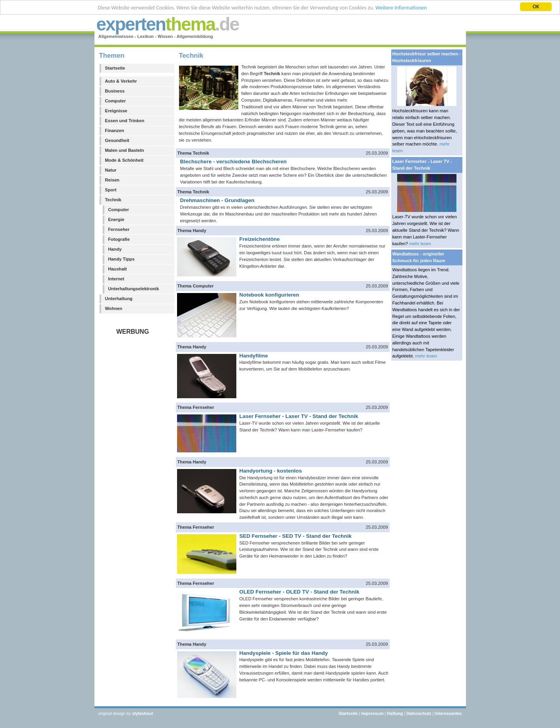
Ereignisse (116, 111)
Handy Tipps (122, 259)
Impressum (372, 713)
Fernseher (119, 229)
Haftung (395, 713)
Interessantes (448, 713)
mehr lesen (420, 244)
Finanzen (115, 130)
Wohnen (114, 308)
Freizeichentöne (260, 239)
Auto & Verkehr (121, 81)
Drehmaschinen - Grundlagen (217, 200)
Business (115, 91)
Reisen (112, 180)
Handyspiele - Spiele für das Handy (284, 653)
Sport (111, 190)
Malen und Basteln (125, 150)
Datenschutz (419, 713)
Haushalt (118, 269)
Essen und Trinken (125, 121)
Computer (116, 101)
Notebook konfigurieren (270, 295)
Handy (115, 249)
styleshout (142, 713)
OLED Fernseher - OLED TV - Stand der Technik (300, 592)
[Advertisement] (135, 454)
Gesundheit (117, 140)
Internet (116, 279)
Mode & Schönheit (124, 160)
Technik (113, 200)
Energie (116, 219)
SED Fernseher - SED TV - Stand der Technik (296, 536)
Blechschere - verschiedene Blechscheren (234, 162)
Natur (111, 170)
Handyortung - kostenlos (271, 471)
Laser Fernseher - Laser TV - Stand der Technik (299, 416)
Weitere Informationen (401, 8)
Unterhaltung (119, 299)
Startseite (115, 68)
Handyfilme (254, 356)
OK (536, 7)
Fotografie (119, 239)
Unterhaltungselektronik (134, 289)
